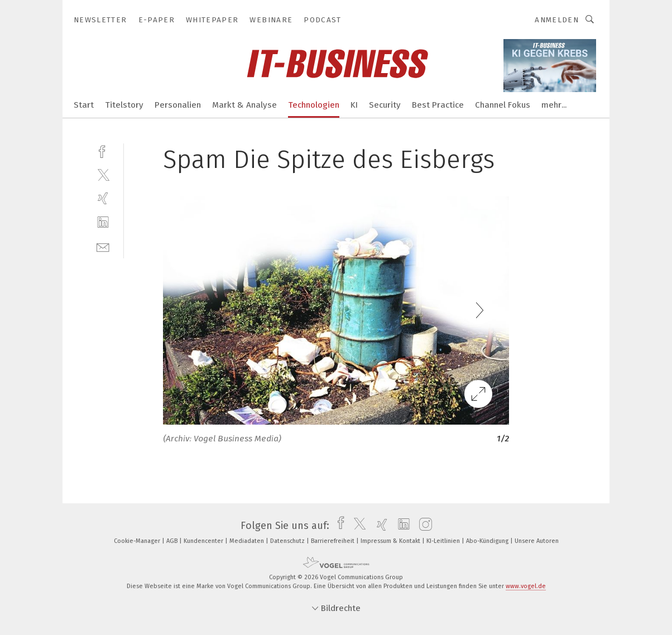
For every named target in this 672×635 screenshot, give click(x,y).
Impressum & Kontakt (391, 541)
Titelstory (124, 105)
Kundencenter (204, 541)
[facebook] (103, 150)
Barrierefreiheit (333, 541)
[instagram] (423, 526)
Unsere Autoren (537, 541)
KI (354, 105)
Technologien (314, 105)
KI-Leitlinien (444, 541)
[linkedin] (103, 222)
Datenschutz (288, 541)
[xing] (103, 198)
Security (385, 105)
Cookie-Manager (138, 541)
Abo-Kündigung (488, 541)
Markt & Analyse (244, 105)
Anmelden (557, 20)
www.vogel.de (526, 586)
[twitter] (103, 174)
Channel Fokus (503, 105)
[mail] (103, 246)
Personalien (178, 105)
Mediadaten (248, 541)
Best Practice (438, 105)
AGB (173, 541)
